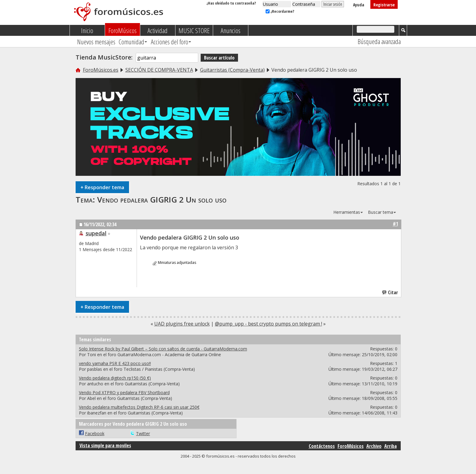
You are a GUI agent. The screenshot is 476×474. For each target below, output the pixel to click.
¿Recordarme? (280, 11)
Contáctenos (322, 446)
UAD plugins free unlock (182, 324)
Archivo (374, 446)
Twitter (143, 433)
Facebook (95, 433)
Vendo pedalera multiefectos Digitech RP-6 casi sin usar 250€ (139, 407)
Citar (390, 292)
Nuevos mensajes (96, 42)
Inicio (87, 30)
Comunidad (131, 42)
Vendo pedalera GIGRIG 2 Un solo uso (162, 199)
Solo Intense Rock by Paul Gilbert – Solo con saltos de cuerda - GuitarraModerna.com (163, 349)
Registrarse (384, 5)
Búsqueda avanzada (379, 41)
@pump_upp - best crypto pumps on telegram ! (269, 324)
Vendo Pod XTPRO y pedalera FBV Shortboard (124, 392)
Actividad (158, 30)
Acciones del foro (170, 42)
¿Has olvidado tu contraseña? (231, 3)
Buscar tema (381, 212)
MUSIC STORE (194, 30)
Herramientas (347, 212)
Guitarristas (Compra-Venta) (232, 70)
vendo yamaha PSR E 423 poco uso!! (115, 363)
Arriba (391, 446)
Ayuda (359, 5)
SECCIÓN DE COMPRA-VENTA (159, 70)
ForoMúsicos (122, 30)
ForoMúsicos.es (101, 70)
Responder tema (102, 187)
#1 (395, 224)
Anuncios (231, 30)
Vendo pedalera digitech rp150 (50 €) (115, 378)
